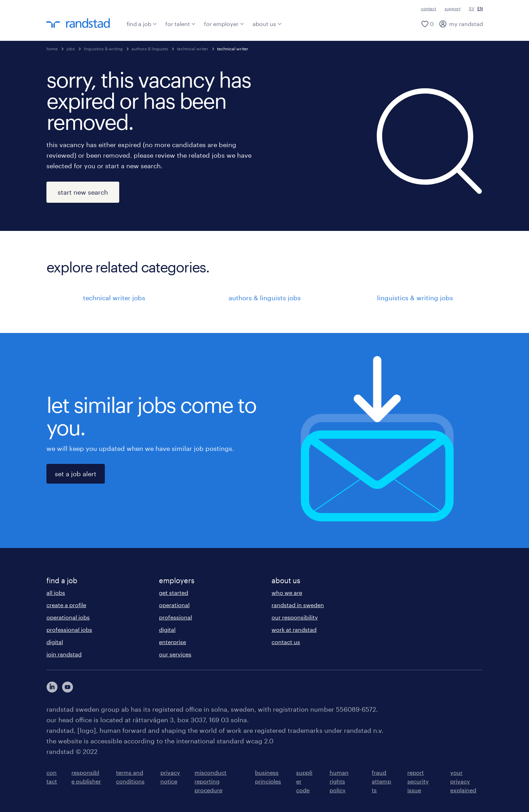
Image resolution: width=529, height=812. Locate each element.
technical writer (193, 49)
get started (174, 593)
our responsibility (295, 617)
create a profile (66, 605)
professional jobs (69, 630)
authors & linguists (150, 49)
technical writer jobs (114, 298)
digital (55, 642)
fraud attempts (381, 781)
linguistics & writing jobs (415, 298)
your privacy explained (463, 781)
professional (176, 617)
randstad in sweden (298, 605)
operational (174, 605)
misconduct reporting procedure (211, 781)
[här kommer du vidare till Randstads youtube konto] (68, 687)
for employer (224, 24)
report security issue (418, 781)
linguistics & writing (103, 49)
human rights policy (339, 781)
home (52, 49)
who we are (287, 593)
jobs (71, 49)
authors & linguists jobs (265, 298)
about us (267, 24)
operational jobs (68, 617)
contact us (286, 642)
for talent (180, 24)
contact (429, 8)
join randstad (64, 654)
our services (175, 654)
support (452, 8)
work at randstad (294, 630)
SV (472, 8)
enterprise (173, 642)
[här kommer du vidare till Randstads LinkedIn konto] (52, 687)
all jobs (56, 593)
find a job (142, 24)
